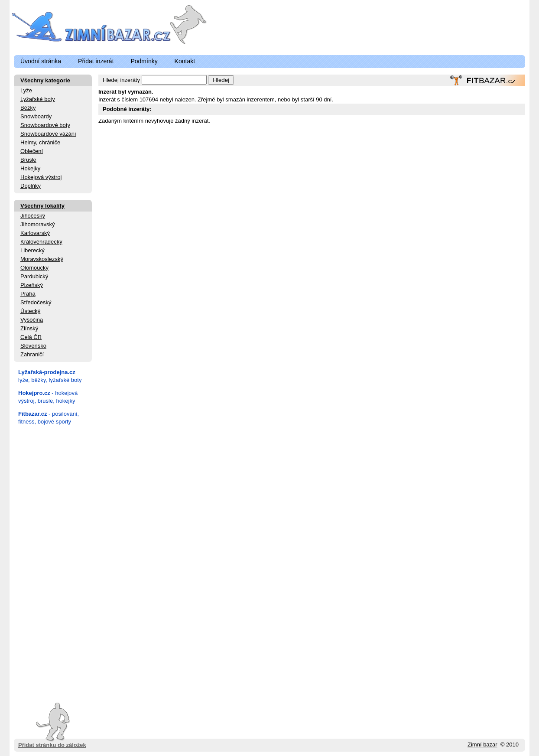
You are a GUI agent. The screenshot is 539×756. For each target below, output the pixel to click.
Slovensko (33, 346)
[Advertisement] (53, 561)
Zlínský (29, 328)
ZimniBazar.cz (93, 27)
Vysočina (32, 320)
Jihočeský (33, 216)
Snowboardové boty (45, 125)
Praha (28, 294)
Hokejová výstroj (41, 177)
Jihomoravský (37, 224)
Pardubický (34, 276)
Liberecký (32, 250)
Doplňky (31, 186)
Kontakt (185, 61)
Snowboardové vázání (48, 134)
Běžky (28, 108)
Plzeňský (32, 285)
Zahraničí (32, 354)
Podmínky (144, 61)
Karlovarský (35, 233)
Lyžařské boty (38, 99)
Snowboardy (36, 116)
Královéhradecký (41, 242)
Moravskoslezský (42, 259)
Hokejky (30, 168)
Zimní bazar (482, 745)
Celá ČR (31, 337)
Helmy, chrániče (40, 142)
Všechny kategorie (45, 80)
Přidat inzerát (96, 61)
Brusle (28, 160)
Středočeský (36, 302)
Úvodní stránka (41, 61)
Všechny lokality (42, 206)
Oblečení (32, 151)
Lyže (26, 90)
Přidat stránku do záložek (52, 725)
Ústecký (30, 311)
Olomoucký (34, 268)
